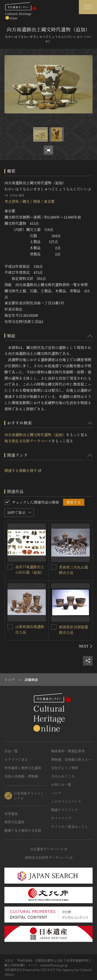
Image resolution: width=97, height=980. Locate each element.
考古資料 (12, 201)
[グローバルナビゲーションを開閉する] (88, 7)
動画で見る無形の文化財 (23, 830)
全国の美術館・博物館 (21, 776)
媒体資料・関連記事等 (68, 751)
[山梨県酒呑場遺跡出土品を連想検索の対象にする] (10, 627)
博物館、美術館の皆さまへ (71, 759)
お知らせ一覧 (61, 784)
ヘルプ (56, 793)
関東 (37, 201)
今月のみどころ (63, 776)
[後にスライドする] (86, 646)
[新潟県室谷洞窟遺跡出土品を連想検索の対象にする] (54, 627)
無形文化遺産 (14, 822)
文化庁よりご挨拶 (65, 768)
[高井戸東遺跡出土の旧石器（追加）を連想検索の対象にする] (10, 567)
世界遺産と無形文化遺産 (23, 768)
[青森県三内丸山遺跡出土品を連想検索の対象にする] (54, 567)
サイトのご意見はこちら (70, 827)
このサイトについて (66, 801)
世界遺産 (11, 814)
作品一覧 (11, 751)
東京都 (49, 201)
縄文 (26, 201)
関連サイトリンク (65, 810)
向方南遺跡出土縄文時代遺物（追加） (35, 435)
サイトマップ (61, 818)
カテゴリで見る (16, 759)
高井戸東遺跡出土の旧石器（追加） (30, 570)
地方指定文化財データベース (28, 441)
